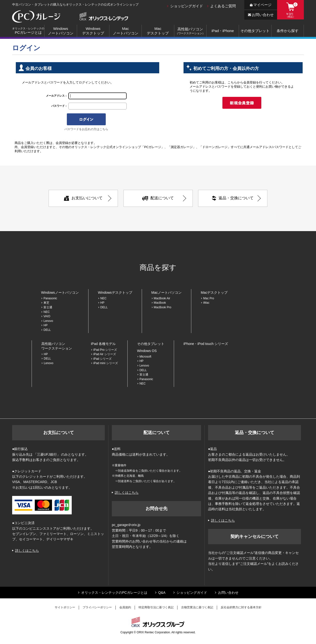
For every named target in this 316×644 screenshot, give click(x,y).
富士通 (48, 307)
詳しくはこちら (27, 551)
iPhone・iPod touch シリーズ (206, 344)
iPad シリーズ (102, 359)
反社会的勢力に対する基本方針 (241, 607)
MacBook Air (162, 298)
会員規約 (125, 607)
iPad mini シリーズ (106, 363)
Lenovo (48, 321)
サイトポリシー (65, 607)
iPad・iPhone (223, 31)
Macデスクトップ (158, 31)
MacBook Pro (164, 307)
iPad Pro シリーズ (105, 350)
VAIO (47, 316)
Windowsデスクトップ (93, 31)
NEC (47, 312)
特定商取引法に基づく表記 (156, 607)
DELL (47, 330)
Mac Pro (209, 298)
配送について (158, 198)
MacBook (160, 303)
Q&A (162, 593)
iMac (206, 303)
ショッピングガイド (187, 6)
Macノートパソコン (126, 31)
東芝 (46, 303)
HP (46, 325)
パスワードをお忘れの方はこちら (86, 129)
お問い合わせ (261, 15)
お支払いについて (83, 198)
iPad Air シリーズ (105, 354)
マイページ (261, 5)
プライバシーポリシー (97, 607)
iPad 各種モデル (103, 344)
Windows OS (147, 351)
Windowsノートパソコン (61, 31)
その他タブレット (255, 31)
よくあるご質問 (223, 6)
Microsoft (145, 357)
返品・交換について (233, 198)
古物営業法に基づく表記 (197, 607)
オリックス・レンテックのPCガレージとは (114, 593)
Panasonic (50, 298)
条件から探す (288, 31)
